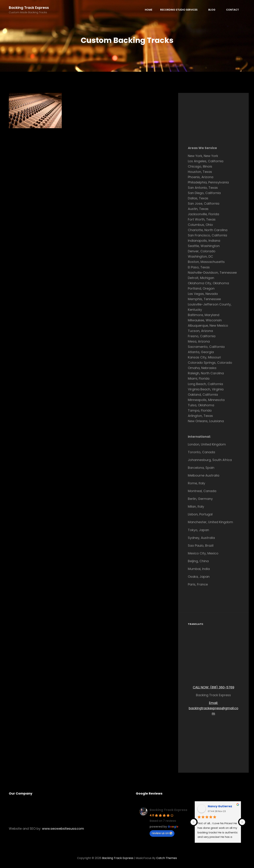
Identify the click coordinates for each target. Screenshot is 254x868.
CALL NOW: (201, 687)
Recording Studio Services (181, 10)
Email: (214, 703)
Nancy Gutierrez (220, 806)
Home (149, 10)
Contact (232, 10)
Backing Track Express (29, 8)
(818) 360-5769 (222, 687)
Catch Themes (167, 858)
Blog (214, 10)
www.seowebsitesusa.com (63, 829)
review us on (162, 833)
